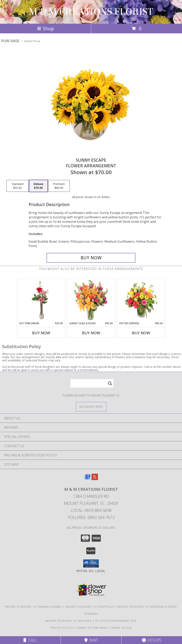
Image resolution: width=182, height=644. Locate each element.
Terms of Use (121, 628)
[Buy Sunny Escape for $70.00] (91, 258)
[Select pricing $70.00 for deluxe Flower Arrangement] (38, 186)
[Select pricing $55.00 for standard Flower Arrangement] (18, 186)
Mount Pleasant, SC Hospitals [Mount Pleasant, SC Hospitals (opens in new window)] (90, 607)
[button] (91, 563)
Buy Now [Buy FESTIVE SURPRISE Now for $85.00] (141, 333)
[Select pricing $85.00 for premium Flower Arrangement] (59, 186)
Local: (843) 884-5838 (91, 510)
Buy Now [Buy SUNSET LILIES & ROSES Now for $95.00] (91, 333)
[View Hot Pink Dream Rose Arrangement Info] (41, 300)
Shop (46, 28)
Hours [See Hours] (152, 640)
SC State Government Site (116, 621)
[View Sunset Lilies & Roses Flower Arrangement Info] (91, 300)
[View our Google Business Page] (87, 479)
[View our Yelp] (95, 479)
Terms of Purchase (92, 628)
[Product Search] (92, 383)
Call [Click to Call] (30, 640)
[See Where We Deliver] (91, 406)
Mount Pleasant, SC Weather (69, 621)
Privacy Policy (62, 628)
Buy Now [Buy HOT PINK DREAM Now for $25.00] (41, 333)
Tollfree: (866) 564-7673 (91, 517)
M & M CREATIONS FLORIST (91, 12)
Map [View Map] (91, 640)
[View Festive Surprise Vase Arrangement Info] (141, 300)
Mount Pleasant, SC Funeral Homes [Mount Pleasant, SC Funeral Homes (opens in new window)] (34, 607)
